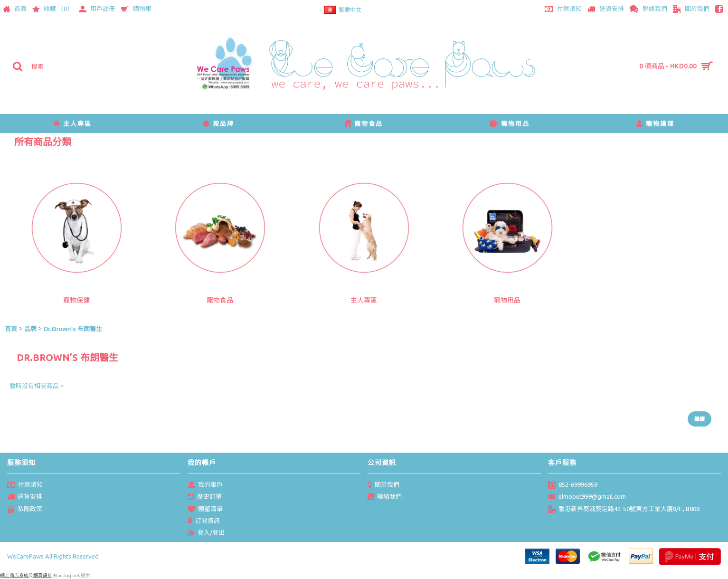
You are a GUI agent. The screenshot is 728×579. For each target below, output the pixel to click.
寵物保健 (76, 300)
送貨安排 (25, 497)
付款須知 (25, 485)
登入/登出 (206, 533)
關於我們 (383, 485)
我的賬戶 (205, 485)
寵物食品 (220, 300)
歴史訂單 (205, 497)
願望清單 (205, 510)
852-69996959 (573, 485)
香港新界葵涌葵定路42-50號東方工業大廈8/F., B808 (624, 510)
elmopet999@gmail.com (587, 497)
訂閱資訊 (204, 522)
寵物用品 (507, 300)
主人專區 (364, 300)
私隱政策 (25, 510)
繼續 (700, 419)
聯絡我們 (385, 497)
